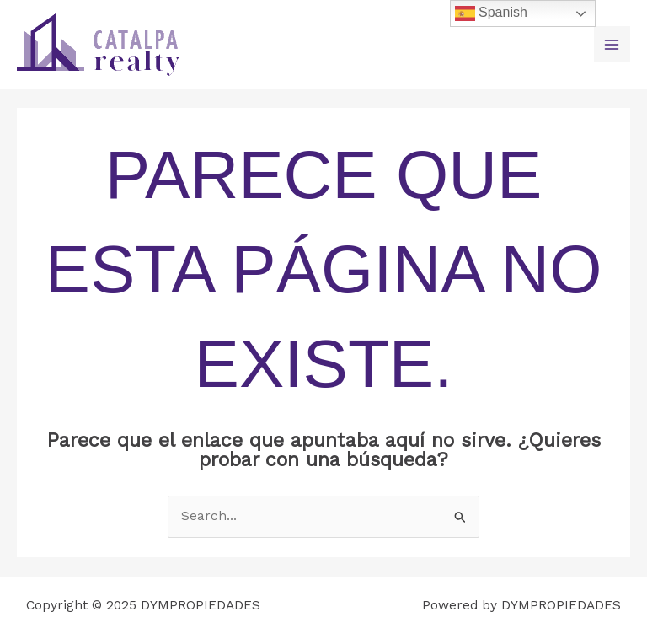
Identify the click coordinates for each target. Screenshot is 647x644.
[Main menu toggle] (612, 44)
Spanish (491, 13)
